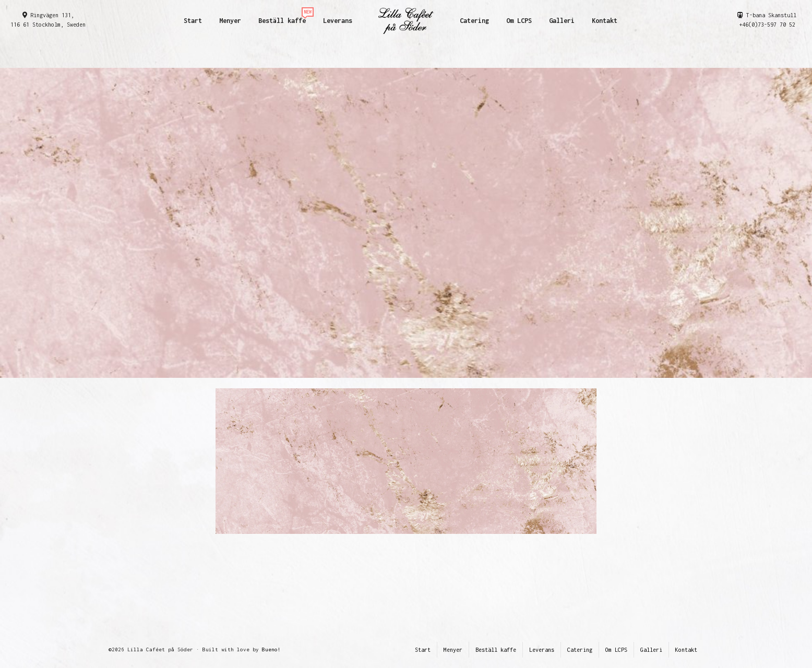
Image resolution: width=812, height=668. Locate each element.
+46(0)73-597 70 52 (767, 25)
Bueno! (271, 649)
